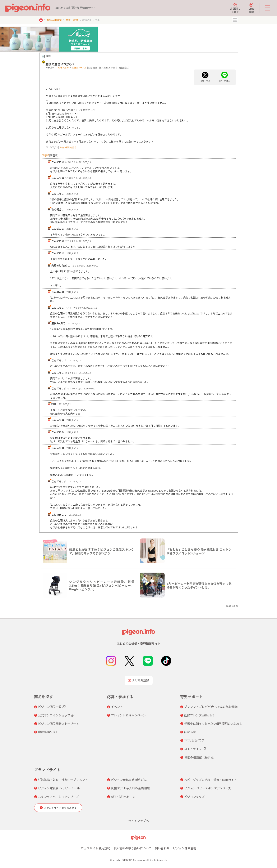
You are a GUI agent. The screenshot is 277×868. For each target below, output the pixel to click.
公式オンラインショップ (54, 715)
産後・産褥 (72, 20)
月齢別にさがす (235, 8)
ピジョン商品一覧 (50, 707)
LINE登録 (251, 8)
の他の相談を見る (68, 147)
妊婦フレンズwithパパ (199, 715)
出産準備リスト (48, 732)
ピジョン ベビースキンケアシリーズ (208, 788)
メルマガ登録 (139, 680)
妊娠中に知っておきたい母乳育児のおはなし (213, 724)
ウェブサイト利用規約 (96, 848)
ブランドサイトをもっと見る (60, 808)
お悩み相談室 (54, 20)
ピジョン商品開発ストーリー (57, 724)
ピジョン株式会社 (185, 848)
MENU (235, 20)
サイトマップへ (139, 821)
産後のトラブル (79, 68)
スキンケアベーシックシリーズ (58, 797)
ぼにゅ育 (190, 732)
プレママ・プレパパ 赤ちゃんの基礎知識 (211, 707)
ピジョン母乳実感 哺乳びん (129, 780)
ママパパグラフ (194, 740)
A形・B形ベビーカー (125, 797)
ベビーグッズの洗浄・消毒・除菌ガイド (211, 780)
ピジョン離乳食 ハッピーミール (59, 788)
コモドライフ (193, 749)
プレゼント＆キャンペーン (128, 715)
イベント (117, 707)
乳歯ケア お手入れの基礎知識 (130, 788)
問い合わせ (162, 848)
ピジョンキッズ (194, 797)
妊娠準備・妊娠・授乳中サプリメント (63, 780)
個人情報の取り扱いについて (133, 848)
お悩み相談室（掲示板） (200, 757)
